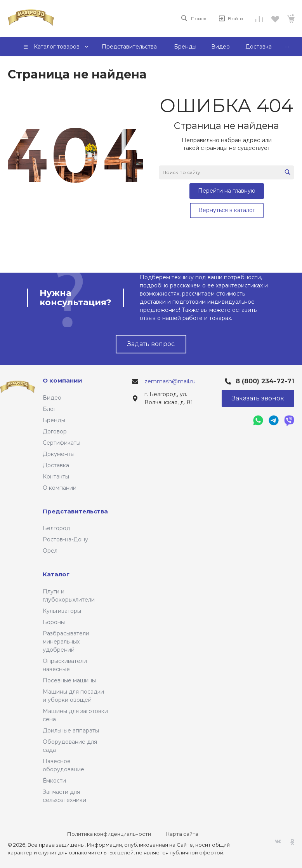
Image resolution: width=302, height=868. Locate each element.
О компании (60, 488)
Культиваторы (62, 611)
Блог (49, 409)
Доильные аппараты (71, 731)
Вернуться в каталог (227, 210)
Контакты (56, 477)
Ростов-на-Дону (65, 539)
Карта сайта (182, 834)
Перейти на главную (227, 191)
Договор (55, 431)
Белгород (56, 528)
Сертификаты (62, 443)
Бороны (54, 622)
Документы (59, 454)
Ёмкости (54, 781)
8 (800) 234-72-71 (265, 381)
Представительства (75, 511)
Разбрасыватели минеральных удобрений (66, 642)
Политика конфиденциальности (109, 834)
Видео (52, 398)
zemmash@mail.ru (170, 381)
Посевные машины (69, 680)
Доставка (56, 465)
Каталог (56, 574)
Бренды (54, 420)
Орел (50, 551)
